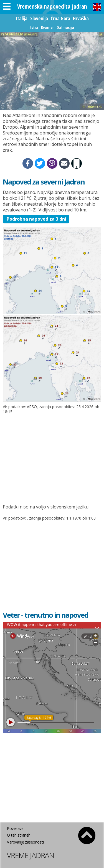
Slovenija (39, 18)
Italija (21, 18)
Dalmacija (65, 27)
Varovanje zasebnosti (25, 842)
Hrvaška (81, 18)
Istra (34, 27)
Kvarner (47, 27)
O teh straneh (19, 835)
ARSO (32, 407)
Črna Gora (60, 18)
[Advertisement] (52, 457)
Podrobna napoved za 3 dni (36, 219)
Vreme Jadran (31, 855)
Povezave (15, 828)
